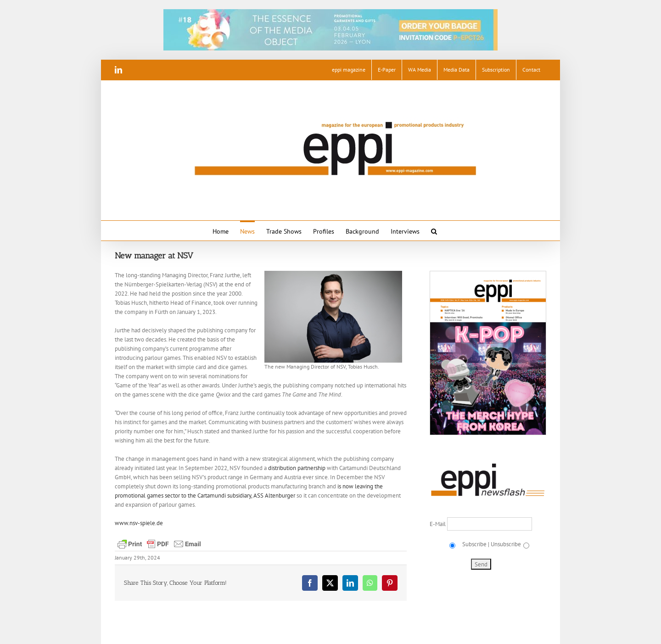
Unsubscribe (506, 544)
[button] (434, 231)
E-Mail (438, 524)
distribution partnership (297, 468)
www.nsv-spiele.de (139, 523)
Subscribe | (475, 544)
